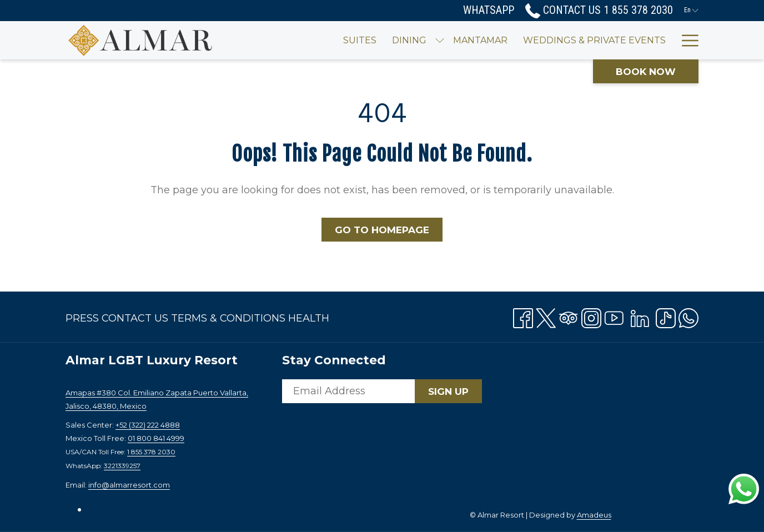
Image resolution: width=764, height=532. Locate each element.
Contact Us (135, 318)
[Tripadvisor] (569, 316)
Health (309, 318)
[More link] (686, 40)
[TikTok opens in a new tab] (666, 316)
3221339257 (122, 466)
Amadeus (594, 515)
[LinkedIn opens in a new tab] (640, 316)
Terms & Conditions (228, 318)
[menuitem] (326, 40)
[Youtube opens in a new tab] (614, 316)
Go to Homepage (382, 230)
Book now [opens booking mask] (646, 72)
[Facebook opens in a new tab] (523, 316)
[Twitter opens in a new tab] (546, 316)
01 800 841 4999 (156, 438)
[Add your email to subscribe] (348, 391)
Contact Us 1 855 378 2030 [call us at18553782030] (599, 10)
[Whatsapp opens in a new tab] (688, 316)
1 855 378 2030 (151, 452)
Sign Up (448, 392)
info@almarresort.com (129, 485)
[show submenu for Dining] (406, 40)
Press (82, 318)
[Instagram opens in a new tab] (591, 316)
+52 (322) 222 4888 (148, 425)
